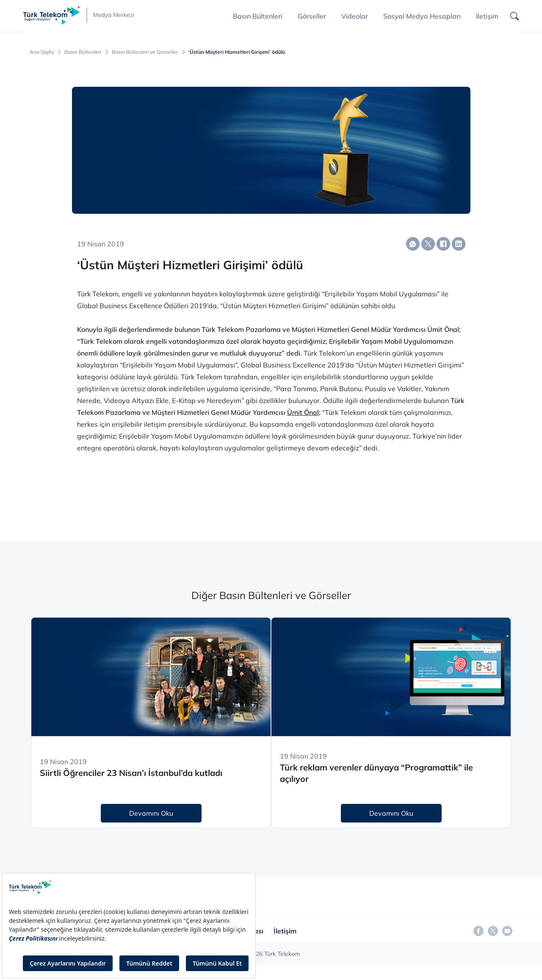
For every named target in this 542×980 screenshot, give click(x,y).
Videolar (355, 16)
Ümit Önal (303, 412)
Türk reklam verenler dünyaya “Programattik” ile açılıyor (376, 773)
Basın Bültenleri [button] (258, 16)
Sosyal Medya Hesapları (422, 16)
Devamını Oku (151, 813)
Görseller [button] (312, 16)
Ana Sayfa (42, 52)
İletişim (487, 16)
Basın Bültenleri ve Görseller (145, 52)
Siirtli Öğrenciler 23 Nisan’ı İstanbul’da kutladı (131, 773)
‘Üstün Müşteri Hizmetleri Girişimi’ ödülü (237, 52)
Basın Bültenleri (83, 52)
